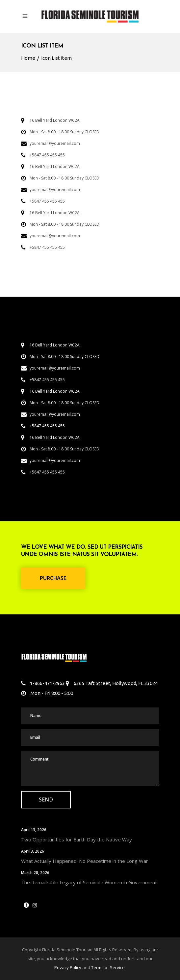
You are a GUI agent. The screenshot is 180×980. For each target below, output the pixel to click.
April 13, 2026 (34, 830)
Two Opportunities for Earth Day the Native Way (77, 839)
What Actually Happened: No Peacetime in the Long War (85, 861)
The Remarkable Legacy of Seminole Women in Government (89, 882)
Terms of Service (108, 967)
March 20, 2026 (35, 873)
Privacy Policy (68, 967)
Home (28, 58)
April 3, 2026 (33, 851)
